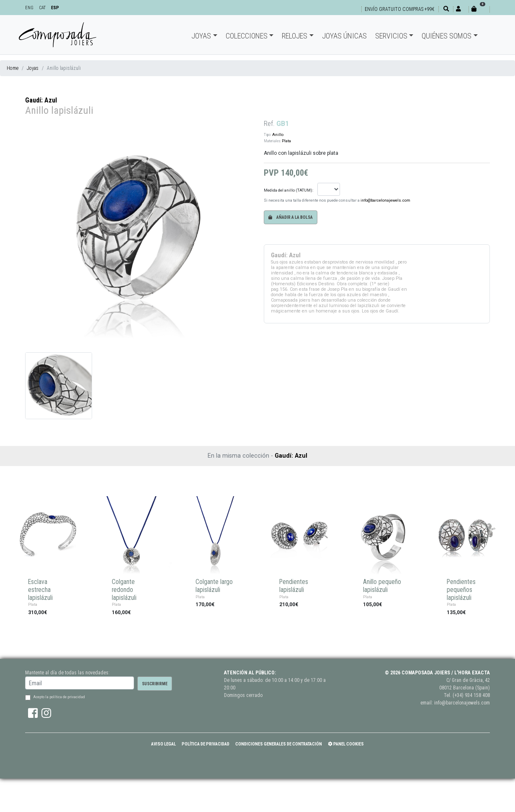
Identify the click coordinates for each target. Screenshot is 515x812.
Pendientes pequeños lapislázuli (461, 590)
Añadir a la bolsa (291, 217)
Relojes (295, 36)
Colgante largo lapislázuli (214, 586)
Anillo (278, 134)
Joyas (201, 36)
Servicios (391, 36)
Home (13, 68)
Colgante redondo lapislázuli (124, 590)
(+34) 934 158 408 (471, 695)
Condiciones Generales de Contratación (279, 744)
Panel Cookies (346, 744)
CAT (42, 8)
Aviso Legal (164, 744)
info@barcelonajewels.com (385, 200)
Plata (286, 141)
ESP (55, 8)
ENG (29, 8)
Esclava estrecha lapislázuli (40, 590)
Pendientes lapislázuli (294, 586)
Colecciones (247, 36)
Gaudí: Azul (41, 100)
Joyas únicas (344, 36)
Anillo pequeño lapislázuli (382, 586)
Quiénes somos (447, 36)
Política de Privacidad (206, 744)
